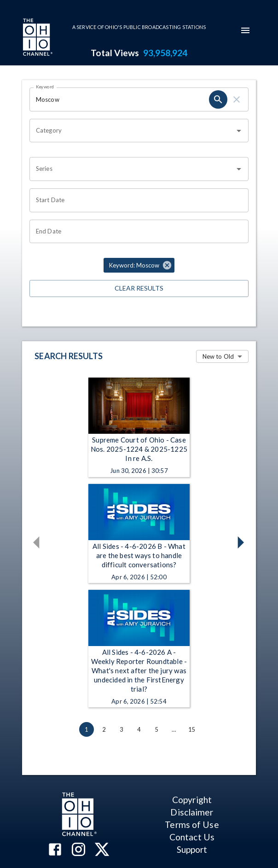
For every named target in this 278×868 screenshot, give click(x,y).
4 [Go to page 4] (139, 729)
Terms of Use (192, 824)
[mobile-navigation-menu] (245, 30)
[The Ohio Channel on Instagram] (78, 850)
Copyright (192, 800)
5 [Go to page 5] (156, 729)
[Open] (239, 131)
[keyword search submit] (218, 99)
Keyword (45, 87)
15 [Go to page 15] (191, 729)
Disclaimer (192, 812)
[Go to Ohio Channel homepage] (37, 38)
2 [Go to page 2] (104, 729)
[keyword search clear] (237, 99)
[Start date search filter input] (136, 200)
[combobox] (132, 131)
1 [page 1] (87, 729)
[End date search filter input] (136, 232)
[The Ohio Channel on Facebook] (55, 850)
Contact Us (192, 837)
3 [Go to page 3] (122, 729)
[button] (139, 265)
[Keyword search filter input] (119, 99)
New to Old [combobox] (218, 356)
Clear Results (139, 288)
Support (192, 849)
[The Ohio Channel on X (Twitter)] (102, 850)
